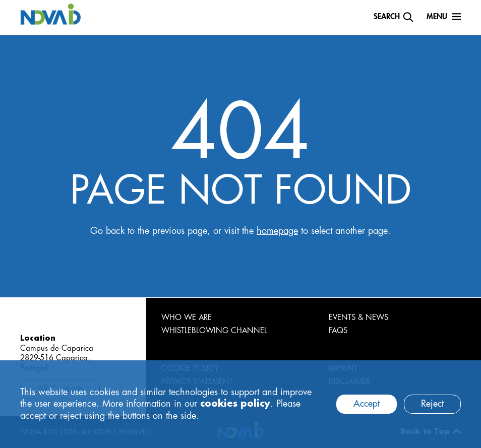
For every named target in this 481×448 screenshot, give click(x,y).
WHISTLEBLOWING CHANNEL (214, 331)
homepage (277, 231)
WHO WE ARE (187, 318)
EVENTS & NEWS (358, 318)
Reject (432, 404)
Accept (367, 404)
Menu (437, 17)
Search (387, 17)
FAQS (338, 331)
